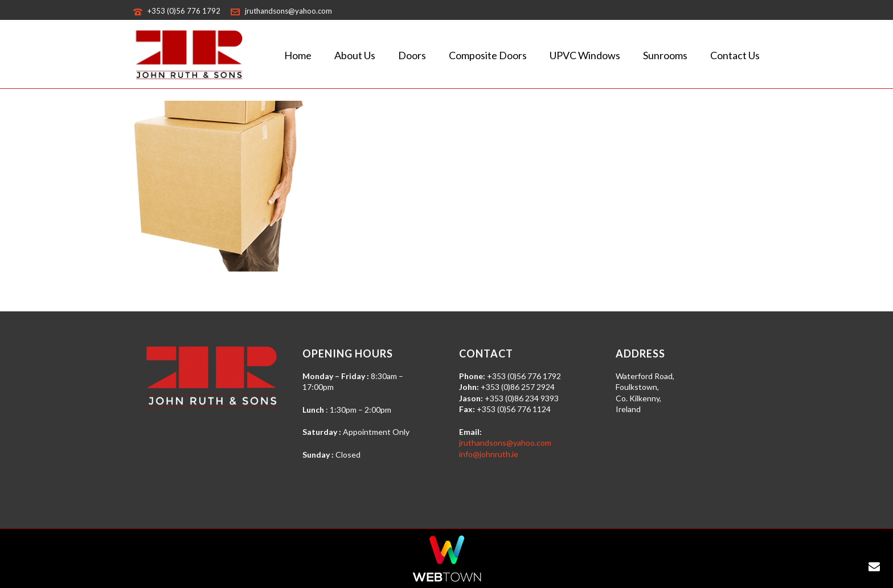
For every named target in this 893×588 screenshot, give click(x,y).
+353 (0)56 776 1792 (184, 11)
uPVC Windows (585, 55)
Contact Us (735, 55)
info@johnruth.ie (489, 454)
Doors (412, 55)
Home (298, 55)
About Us (355, 55)
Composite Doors (488, 55)
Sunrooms (665, 55)
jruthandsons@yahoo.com (288, 11)
